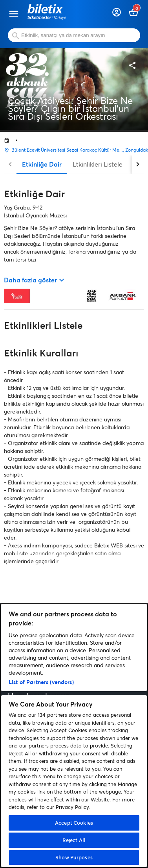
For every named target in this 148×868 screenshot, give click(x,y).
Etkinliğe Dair (42, 164)
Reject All (74, 840)
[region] (74, 735)
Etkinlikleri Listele (98, 164)
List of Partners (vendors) (41, 682)
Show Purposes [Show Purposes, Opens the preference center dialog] (74, 857)
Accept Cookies (74, 823)
